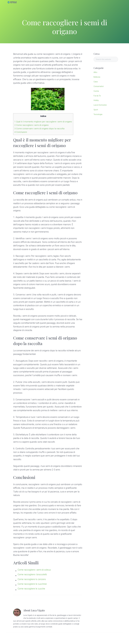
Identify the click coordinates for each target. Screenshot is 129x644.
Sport (96, 110)
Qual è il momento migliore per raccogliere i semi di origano (43, 122)
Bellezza (97, 77)
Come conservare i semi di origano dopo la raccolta (39, 129)
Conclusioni (21, 132)
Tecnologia (98, 114)
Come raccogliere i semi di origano (32, 125)
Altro (95, 72)
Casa (96, 82)
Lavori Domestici (100, 105)
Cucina (96, 91)
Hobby (96, 100)
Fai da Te (97, 96)
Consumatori (99, 86)
